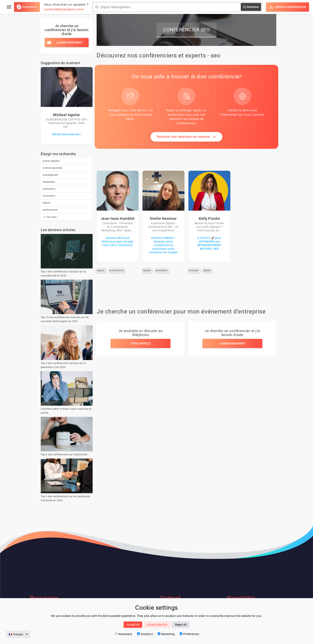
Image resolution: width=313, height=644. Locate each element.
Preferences (189, 634)
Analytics (145, 634)
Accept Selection (157, 625)
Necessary (124, 634)
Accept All (133, 625)
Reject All (181, 625)
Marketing (166, 634)
